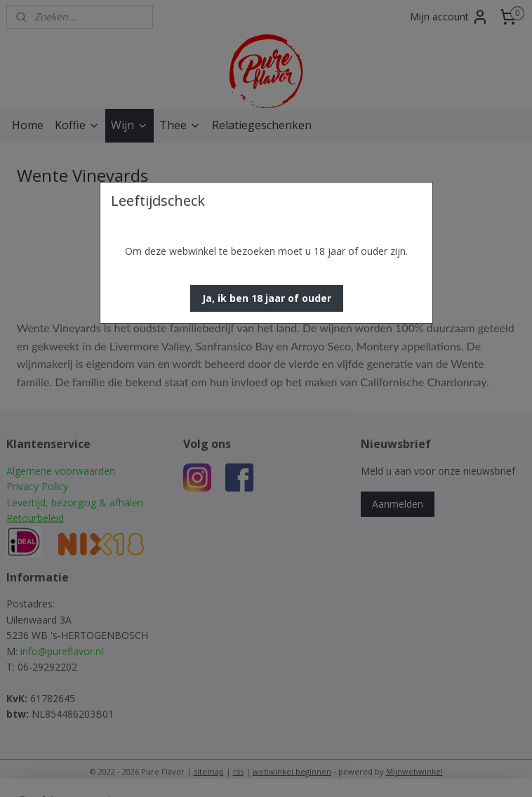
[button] (267, 298)
